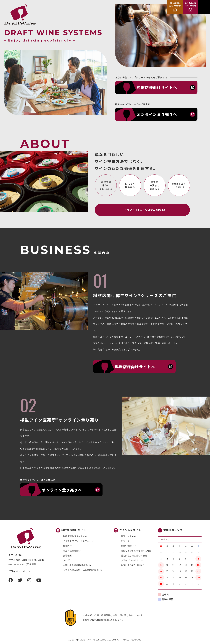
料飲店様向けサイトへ (157, 87)
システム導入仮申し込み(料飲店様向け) (82, 570)
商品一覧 (125, 541)
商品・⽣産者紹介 (72, 551)
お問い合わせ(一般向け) (133, 565)
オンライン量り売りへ (157, 114)
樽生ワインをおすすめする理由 (136, 551)
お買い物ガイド (129, 546)
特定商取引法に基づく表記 (134, 556)
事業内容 (67, 546)
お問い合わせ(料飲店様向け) (77, 565)
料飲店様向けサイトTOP (75, 536)
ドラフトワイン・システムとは (78, 541)
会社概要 (67, 556)
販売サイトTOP (129, 536)
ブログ (66, 560)
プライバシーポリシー (21, 571)
